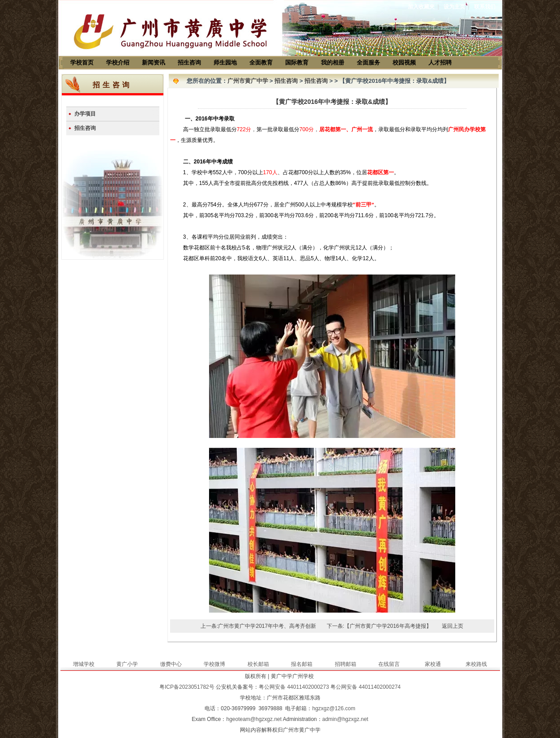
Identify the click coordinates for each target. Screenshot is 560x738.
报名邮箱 (302, 664)
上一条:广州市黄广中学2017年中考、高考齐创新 (258, 626)
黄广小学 (127, 664)
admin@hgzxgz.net (345, 719)
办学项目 (85, 114)
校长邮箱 (258, 664)
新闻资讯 (154, 62)
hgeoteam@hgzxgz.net (254, 719)
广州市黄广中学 (248, 81)
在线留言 (389, 664)
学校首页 (82, 62)
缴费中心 (171, 664)
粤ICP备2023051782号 (187, 687)
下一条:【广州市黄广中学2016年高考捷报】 (379, 626)
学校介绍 (118, 62)
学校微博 (214, 664)
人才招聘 (440, 62)
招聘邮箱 (346, 664)
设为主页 (454, 7)
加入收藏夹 (421, 7)
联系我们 (485, 7)
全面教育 (261, 62)
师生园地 (225, 62)
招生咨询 (189, 62)
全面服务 (368, 62)
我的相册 (333, 62)
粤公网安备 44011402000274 (365, 687)
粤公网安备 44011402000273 (294, 687)
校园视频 (404, 62)
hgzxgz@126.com (333, 708)
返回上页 (453, 626)
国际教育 (297, 62)
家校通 (433, 664)
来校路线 (476, 664)
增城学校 (84, 664)
